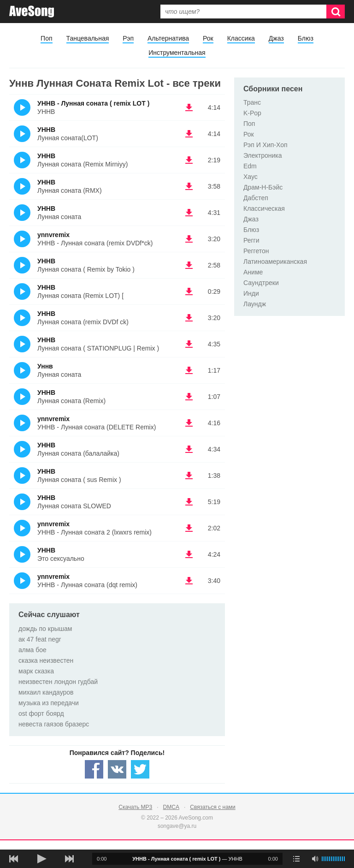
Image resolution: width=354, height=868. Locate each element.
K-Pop (252, 113)
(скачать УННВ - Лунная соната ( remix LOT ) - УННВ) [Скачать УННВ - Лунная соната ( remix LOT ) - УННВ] (189, 107)
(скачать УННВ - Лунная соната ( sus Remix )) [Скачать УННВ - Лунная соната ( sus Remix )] (189, 476)
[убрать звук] (315, 859)
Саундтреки (261, 283)
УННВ (46, 130)
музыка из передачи (49, 703)
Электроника (263, 155)
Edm (250, 166)
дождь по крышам (45, 629)
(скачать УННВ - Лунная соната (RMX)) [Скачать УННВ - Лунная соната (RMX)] (189, 186)
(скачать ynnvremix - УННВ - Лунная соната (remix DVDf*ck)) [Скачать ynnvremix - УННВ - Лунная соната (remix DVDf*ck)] (189, 239)
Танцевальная (88, 38)
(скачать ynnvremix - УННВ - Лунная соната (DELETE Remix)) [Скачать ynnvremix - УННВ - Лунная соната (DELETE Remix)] (189, 423)
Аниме (253, 272)
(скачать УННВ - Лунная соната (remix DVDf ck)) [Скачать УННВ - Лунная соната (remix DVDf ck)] (189, 318)
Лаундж (255, 304)
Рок (208, 38)
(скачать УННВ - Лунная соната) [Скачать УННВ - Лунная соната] (189, 213)
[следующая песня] (69, 859)
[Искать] (336, 12)
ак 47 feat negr (40, 639)
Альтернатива (168, 38)
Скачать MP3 (135, 807)
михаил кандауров (46, 692)
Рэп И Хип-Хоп (265, 145)
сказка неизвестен (46, 660)
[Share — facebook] (94, 769)
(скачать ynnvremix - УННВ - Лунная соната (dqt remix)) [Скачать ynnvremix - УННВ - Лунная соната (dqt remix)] (189, 581)
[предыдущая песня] (14, 859)
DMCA (171, 807)
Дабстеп (256, 198)
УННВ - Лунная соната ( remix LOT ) (93, 103)
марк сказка (36, 671)
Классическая (264, 208)
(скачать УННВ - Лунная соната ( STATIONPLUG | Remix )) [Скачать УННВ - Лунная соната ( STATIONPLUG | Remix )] (189, 344)
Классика (241, 38)
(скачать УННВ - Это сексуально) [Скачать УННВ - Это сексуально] (189, 554)
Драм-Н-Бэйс (263, 187)
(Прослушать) (22, 107)
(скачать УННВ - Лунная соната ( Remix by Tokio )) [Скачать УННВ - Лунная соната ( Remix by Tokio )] (189, 265)
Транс (252, 102)
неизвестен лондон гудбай (58, 682)
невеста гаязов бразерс (54, 724)
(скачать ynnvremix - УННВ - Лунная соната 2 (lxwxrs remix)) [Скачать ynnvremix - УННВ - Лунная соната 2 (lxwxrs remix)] (189, 528)
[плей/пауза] (41, 859)
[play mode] (296, 859)
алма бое (32, 650)
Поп (46, 38)
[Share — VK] (117, 769)
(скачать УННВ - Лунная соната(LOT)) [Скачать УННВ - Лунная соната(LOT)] (189, 134)
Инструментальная (177, 53)
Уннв (45, 366)
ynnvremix (53, 235)
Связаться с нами (212, 807)
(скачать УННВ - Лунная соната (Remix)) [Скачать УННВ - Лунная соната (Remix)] (189, 397)
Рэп (128, 38)
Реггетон (256, 251)
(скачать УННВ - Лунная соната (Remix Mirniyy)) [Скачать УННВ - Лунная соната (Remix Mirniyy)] (189, 160)
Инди (251, 293)
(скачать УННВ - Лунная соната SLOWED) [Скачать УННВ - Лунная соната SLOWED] (189, 502)
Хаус (251, 177)
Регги (251, 240)
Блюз (306, 38)
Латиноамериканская (275, 262)
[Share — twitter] (140, 769)
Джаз (276, 38)
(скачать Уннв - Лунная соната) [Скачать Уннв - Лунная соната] (189, 370)
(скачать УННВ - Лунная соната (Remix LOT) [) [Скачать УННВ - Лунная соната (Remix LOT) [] (189, 291)
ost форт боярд (41, 713)
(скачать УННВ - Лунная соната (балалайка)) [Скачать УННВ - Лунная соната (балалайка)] (189, 449)
